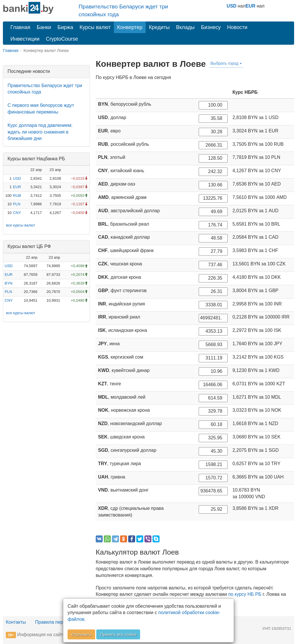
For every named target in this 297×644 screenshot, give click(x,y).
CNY (17, 213)
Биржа (65, 27)
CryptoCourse (62, 39)
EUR (251, 6)
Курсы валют (95, 27)
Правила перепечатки (59, 622)
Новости (237, 27)
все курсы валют (21, 225)
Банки (44, 27)
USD (231, 6)
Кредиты (159, 27)
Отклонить (81, 634)
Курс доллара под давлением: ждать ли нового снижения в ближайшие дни (40, 132)
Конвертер (130, 27)
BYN (9, 283)
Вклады (185, 27)
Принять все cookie (118, 634)
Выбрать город (226, 63)
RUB (17, 196)
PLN (17, 204)
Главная (20, 27)
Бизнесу (211, 27)
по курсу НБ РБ (245, 594)
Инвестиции (25, 39)
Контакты (16, 622)
